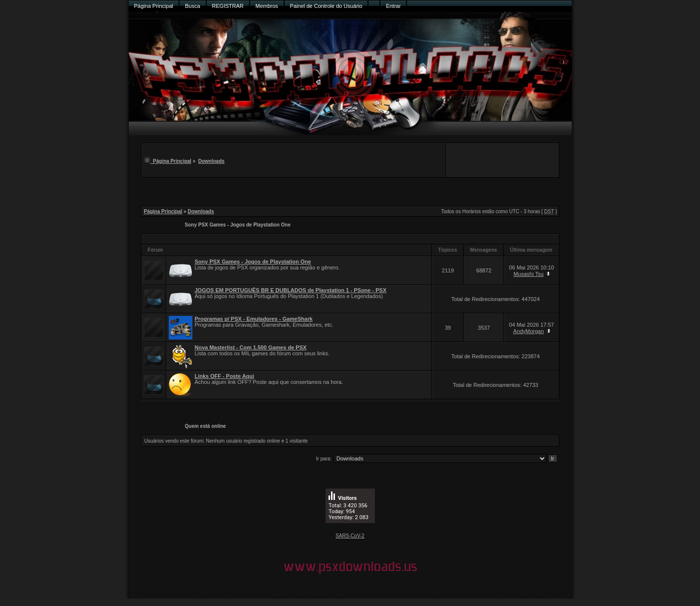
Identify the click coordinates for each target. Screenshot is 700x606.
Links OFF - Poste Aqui (225, 376)
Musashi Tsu (529, 274)
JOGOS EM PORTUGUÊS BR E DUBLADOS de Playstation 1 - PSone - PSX (291, 290)
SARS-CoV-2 (350, 536)
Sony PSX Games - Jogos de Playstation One (238, 225)
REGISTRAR (228, 6)
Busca (193, 6)
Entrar (393, 6)
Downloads (211, 161)
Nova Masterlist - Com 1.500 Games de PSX (251, 347)
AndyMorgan (528, 331)
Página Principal (154, 6)
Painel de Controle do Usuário (326, 6)
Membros (267, 6)
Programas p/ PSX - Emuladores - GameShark (254, 319)
